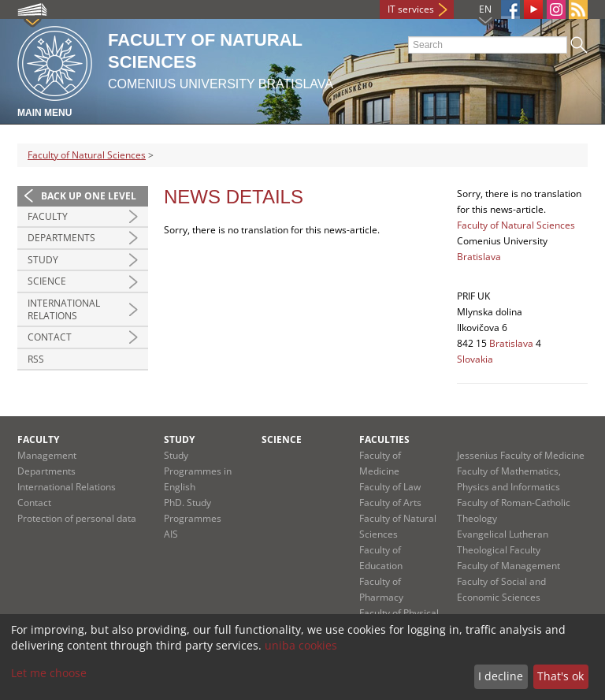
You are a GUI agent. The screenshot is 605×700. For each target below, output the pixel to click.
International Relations (64, 309)
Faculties (384, 439)
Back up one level (89, 196)
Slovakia (475, 359)
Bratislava (479, 257)
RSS (36, 359)
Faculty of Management (508, 566)
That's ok (560, 676)
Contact (50, 337)
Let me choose (49, 673)
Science (47, 281)
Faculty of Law (390, 487)
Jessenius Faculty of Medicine (521, 455)
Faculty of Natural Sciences (87, 155)
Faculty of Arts (390, 503)
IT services (411, 9)
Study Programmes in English (198, 471)
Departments (61, 238)
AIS (171, 534)
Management (47, 455)
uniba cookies (301, 645)
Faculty (48, 216)
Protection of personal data (77, 518)
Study (43, 260)
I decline (501, 676)
